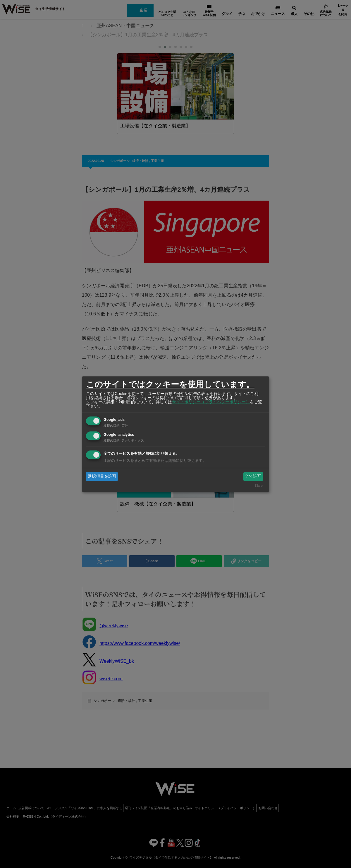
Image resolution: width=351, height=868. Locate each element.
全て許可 (253, 476)
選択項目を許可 (102, 476)
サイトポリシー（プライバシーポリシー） (211, 402)
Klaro (259, 486)
